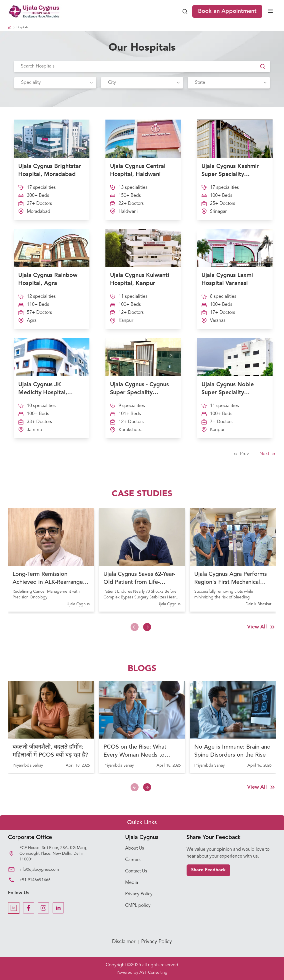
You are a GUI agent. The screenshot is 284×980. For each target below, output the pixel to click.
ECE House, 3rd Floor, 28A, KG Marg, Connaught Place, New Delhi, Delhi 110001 (53, 854)
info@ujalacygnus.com (39, 870)
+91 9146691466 (35, 880)
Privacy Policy (139, 894)
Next (268, 454)
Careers (133, 860)
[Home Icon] (10, 27)
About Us (135, 848)
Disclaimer (124, 942)
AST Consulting (153, 973)
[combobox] (55, 83)
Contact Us (136, 871)
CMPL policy (138, 906)
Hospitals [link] (22, 27)
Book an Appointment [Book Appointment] (227, 11)
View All (262, 627)
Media (132, 883)
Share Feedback (208, 870)
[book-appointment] (226, 11)
